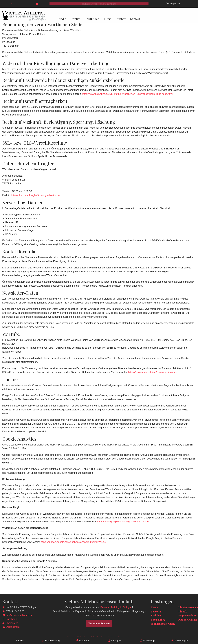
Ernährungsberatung (163, 624)
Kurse (108, 19)
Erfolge (75, 19)
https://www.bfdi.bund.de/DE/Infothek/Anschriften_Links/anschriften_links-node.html (127, 94)
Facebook (11, 619)
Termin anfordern (99, 623)
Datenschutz (13, 627)
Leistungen (92, 19)
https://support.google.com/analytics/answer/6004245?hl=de (73, 542)
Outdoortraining (188, 620)
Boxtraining (158, 620)
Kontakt (135, 19)
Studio (62, 19)
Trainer (121, 19)
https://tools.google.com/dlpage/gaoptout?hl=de (123, 522)
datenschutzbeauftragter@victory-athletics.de (35, 195)
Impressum (12, 623)
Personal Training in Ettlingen (116, 607)
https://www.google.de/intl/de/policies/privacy (152, 372)
